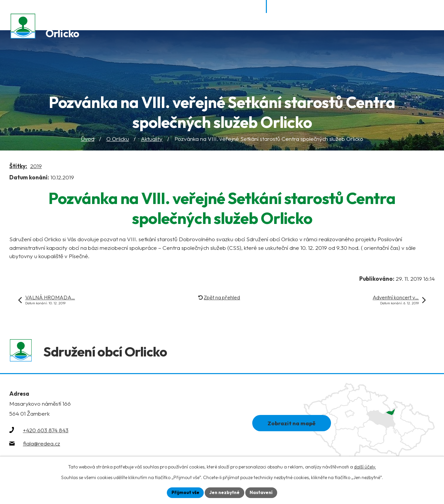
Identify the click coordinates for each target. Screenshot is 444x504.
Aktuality (152, 139)
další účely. (365, 466)
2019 (36, 167)
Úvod (88, 139)
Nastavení (262, 492)
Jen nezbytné (224, 492)
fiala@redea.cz (42, 445)
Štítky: (18, 167)
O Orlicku (118, 139)
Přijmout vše (184, 492)
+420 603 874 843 (46, 432)
